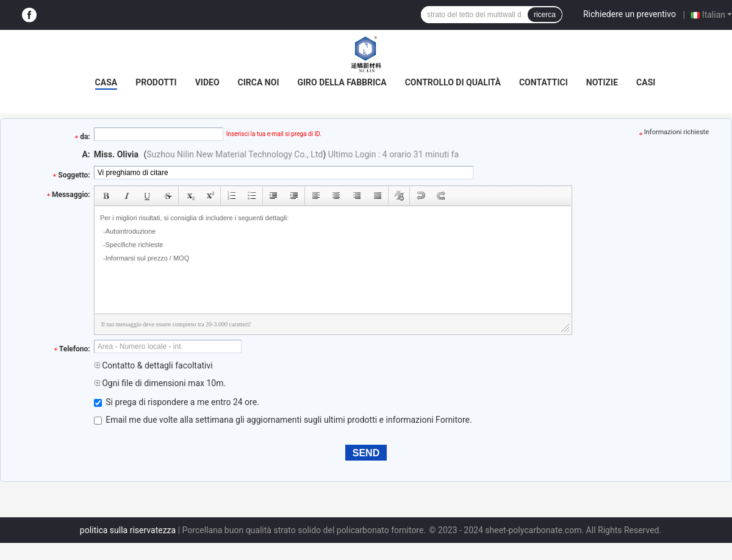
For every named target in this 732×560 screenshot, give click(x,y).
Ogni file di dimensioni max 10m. (160, 383)
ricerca (545, 15)
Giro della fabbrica (342, 82)
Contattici (544, 82)
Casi (646, 82)
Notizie (602, 82)
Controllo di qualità (453, 82)
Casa (106, 82)
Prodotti (156, 82)
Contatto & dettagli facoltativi (153, 365)
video (207, 82)
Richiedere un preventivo (630, 14)
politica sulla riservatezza (128, 530)
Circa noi (259, 82)
